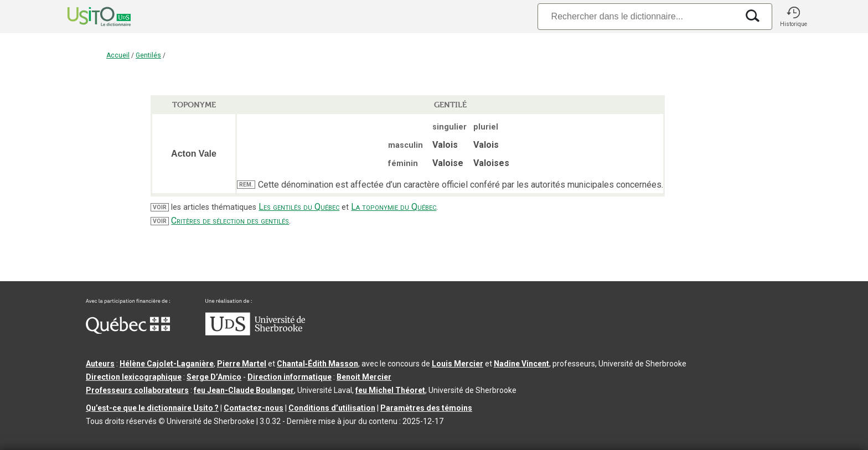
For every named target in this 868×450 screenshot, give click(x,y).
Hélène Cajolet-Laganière (167, 364)
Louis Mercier (458, 364)
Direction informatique (290, 377)
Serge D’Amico (214, 377)
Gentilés (148, 55)
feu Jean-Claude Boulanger (244, 390)
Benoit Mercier (364, 377)
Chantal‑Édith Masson (317, 364)
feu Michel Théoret (390, 390)
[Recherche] (638, 16)
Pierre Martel (242, 364)
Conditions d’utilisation (332, 408)
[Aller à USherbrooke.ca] (255, 333)
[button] (793, 17)
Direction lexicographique (134, 377)
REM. (246, 185)
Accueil (118, 55)
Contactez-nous (254, 408)
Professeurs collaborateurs (137, 390)
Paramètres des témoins (426, 408)
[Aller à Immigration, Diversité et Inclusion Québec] (128, 331)
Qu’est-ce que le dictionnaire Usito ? (152, 408)
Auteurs (100, 364)
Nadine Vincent (521, 364)
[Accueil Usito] (87, 17)
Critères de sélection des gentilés (230, 221)
